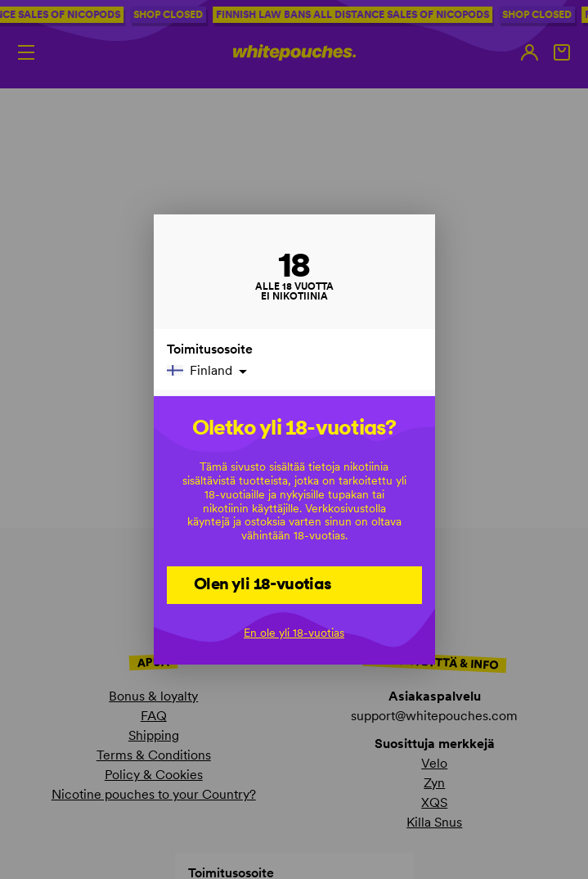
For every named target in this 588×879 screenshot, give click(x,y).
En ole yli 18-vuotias (294, 633)
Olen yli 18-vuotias (263, 584)
